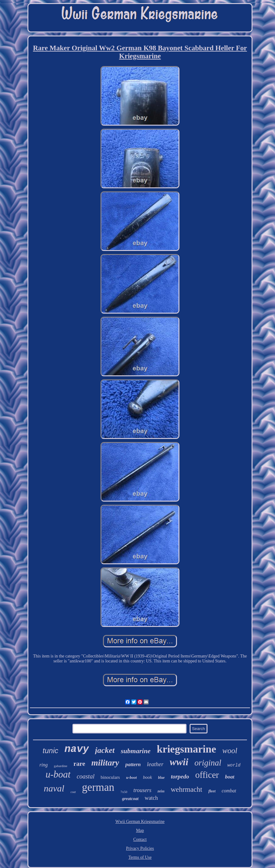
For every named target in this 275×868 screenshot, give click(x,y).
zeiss (161, 791)
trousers (142, 790)
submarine (136, 751)
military (105, 763)
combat (229, 791)
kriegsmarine (186, 749)
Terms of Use (140, 857)
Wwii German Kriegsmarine (140, 822)
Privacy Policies (140, 848)
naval (54, 788)
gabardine (61, 766)
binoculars (110, 777)
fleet (212, 791)
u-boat (58, 774)
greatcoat (130, 799)
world (234, 765)
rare (79, 764)
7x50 (124, 792)
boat (230, 777)
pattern (133, 764)
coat (73, 792)
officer (207, 775)
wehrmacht (187, 789)
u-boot (131, 777)
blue (161, 778)
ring (44, 765)
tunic (50, 751)
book (148, 777)
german (98, 787)
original (208, 763)
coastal (86, 776)
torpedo (180, 776)
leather (155, 764)
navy (77, 749)
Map (140, 830)
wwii (179, 762)
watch (151, 798)
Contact (140, 839)
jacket (105, 750)
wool (230, 751)
